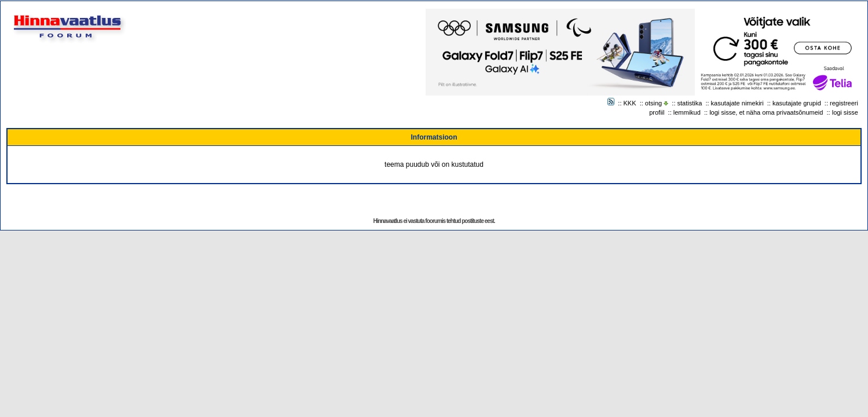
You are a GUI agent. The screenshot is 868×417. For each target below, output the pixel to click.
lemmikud (687, 112)
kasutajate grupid (797, 103)
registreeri (844, 103)
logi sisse (845, 112)
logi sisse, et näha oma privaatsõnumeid (766, 112)
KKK (630, 103)
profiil (657, 112)
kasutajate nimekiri (737, 103)
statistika (690, 103)
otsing (653, 103)
